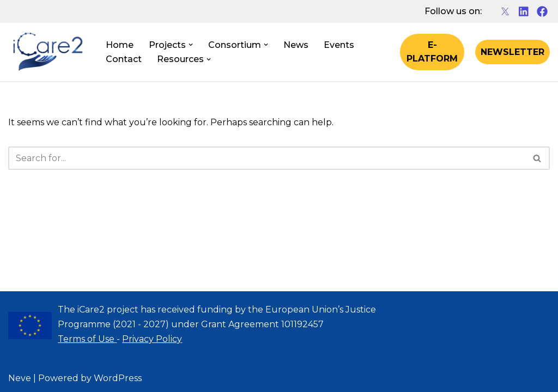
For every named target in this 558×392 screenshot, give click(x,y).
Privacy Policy (152, 339)
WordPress (118, 378)
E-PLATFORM (432, 52)
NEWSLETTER (512, 52)
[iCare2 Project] (48, 52)
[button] (191, 45)
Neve (20, 378)
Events (339, 45)
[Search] (267, 158)
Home (120, 45)
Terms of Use (87, 339)
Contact (124, 59)
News (296, 45)
